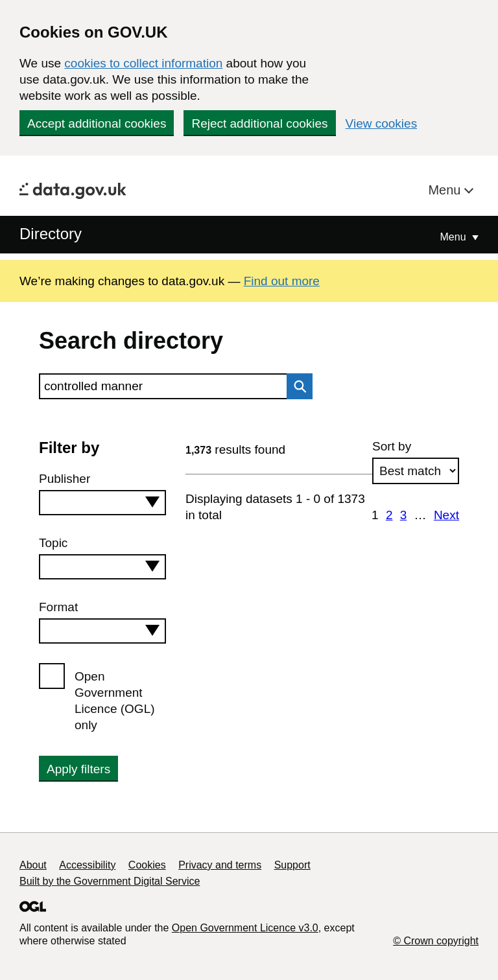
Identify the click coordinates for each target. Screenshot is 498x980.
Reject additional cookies (259, 123)
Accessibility (87, 865)
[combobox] (102, 503)
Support (292, 865)
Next (446, 515)
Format (58, 607)
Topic (53, 543)
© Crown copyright (436, 941)
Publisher (65, 479)
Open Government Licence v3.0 (245, 928)
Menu (446, 190)
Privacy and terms (220, 865)
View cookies (382, 123)
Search (296, 386)
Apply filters (78, 769)
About (33, 865)
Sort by (392, 446)
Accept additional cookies (97, 123)
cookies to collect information (143, 63)
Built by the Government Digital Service (110, 881)
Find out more (282, 281)
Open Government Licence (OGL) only (115, 701)
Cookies (147, 865)
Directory (51, 234)
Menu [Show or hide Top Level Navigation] (455, 237)
